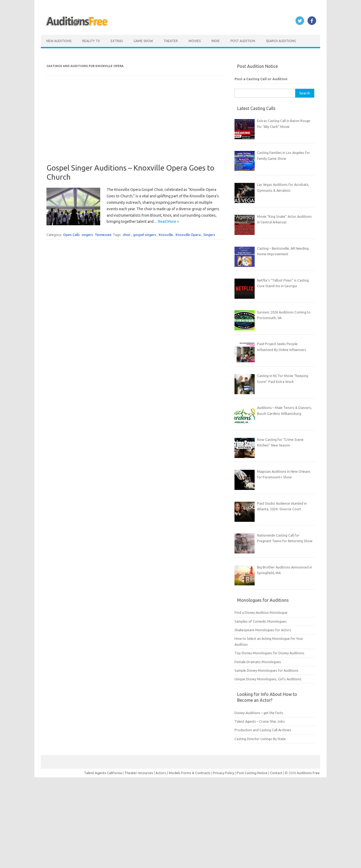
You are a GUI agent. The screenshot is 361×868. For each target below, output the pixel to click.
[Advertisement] (135, 126)
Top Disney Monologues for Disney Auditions (269, 653)
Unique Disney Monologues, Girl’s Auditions (268, 679)
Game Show (143, 41)
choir (127, 235)
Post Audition (243, 41)
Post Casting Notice (252, 773)
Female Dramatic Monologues (258, 662)
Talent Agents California (103, 773)
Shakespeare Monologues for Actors (263, 630)
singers (87, 235)
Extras (117, 41)
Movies (195, 41)
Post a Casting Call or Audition (261, 79)
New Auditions (59, 41)
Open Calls (71, 235)
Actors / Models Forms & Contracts (183, 773)
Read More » (169, 221)
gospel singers (145, 235)
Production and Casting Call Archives (263, 730)
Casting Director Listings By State (260, 739)
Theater (171, 41)
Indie (216, 41)
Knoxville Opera (188, 235)
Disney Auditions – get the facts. (259, 713)
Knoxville (166, 235)
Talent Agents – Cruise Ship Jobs (260, 721)
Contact (277, 773)
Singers (209, 235)
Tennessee (103, 235)
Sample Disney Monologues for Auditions (266, 670)
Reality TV (91, 41)
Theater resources (139, 773)
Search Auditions (281, 41)
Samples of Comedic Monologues (261, 621)
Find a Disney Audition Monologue (261, 612)
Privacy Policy (224, 773)
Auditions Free (308, 773)
